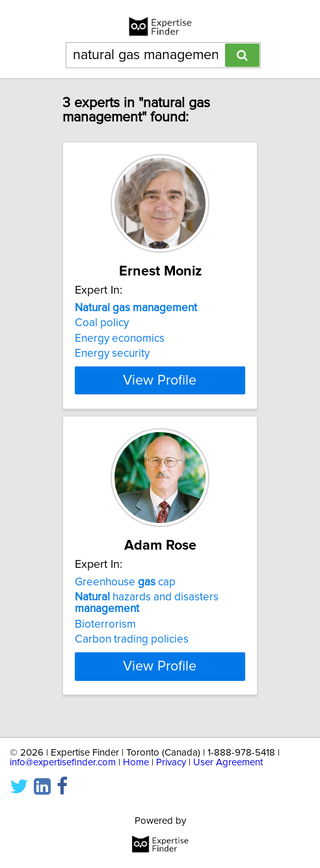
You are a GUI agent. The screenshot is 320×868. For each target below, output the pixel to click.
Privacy (171, 762)
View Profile (160, 392)
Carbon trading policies (132, 651)
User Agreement (228, 762)
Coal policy (102, 323)
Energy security (112, 353)
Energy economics (120, 338)
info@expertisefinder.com (63, 762)
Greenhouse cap (125, 594)
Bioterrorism (105, 636)
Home (136, 762)
